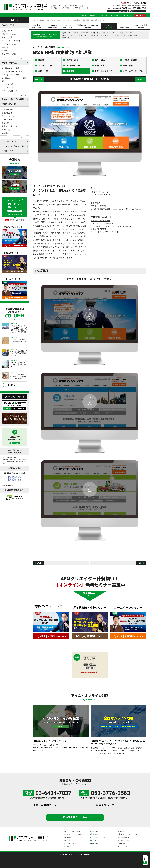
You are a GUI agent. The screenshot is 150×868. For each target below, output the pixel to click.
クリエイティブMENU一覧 (13, 146)
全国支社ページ (105, 805)
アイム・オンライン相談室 (75, 835)
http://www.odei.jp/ (112, 232)
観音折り (95, 35)
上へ (145, 859)
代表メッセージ (97, 841)
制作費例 (68, 838)
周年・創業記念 (127, 33)
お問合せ (141, 15)
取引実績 (92, 15)
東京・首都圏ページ (45, 805)
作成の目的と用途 (9, 104)
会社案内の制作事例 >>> (100, 221)
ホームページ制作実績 (72, 20)
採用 (76, 33)
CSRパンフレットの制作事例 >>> (104, 224)
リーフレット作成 (9, 44)
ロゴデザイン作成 (9, 54)
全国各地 (66, 38)
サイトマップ (122, 847)
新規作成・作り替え (10, 126)
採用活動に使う (8, 113)
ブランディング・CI (111, 33)
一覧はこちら (11, 385)
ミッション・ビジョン (105, 15)
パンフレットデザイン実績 (12, 72)
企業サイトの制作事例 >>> (101, 229)
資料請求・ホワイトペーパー (128, 835)
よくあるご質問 (71, 844)
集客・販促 (96, 33)
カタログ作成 (7, 37)
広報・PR (85, 33)
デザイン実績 (57, 20)
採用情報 (94, 844)
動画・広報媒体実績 (10, 91)
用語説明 (68, 847)
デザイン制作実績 (9, 63)
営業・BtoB (67, 33)
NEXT (140, 80)
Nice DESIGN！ (107, 35)
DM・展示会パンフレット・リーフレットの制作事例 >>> (113, 227)
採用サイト (127, 15)
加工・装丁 (84, 35)
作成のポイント (8, 25)
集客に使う (6, 130)
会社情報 (84, 15)
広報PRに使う (7, 120)
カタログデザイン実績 (10, 75)
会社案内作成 (7, 31)
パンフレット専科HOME (41, 20)
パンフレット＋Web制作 (11, 41)
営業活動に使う (8, 110)
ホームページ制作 (9, 84)
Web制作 (5, 47)
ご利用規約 (121, 844)
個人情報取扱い (123, 838)
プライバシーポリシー (125, 841)
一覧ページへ (23, 58)
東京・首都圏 (121, 35)
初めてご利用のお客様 (73, 832)
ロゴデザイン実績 (9, 87)
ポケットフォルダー (70, 35)
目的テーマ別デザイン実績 (13, 99)
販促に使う (6, 133)
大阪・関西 (133, 35)
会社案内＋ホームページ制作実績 (14, 79)
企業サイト (118, 15)
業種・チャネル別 (9, 116)
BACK (40, 80)
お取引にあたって (71, 841)
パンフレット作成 (9, 34)
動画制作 (5, 51)
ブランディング (8, 123)
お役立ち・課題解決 (15, 312)
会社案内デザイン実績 (10, 68)
